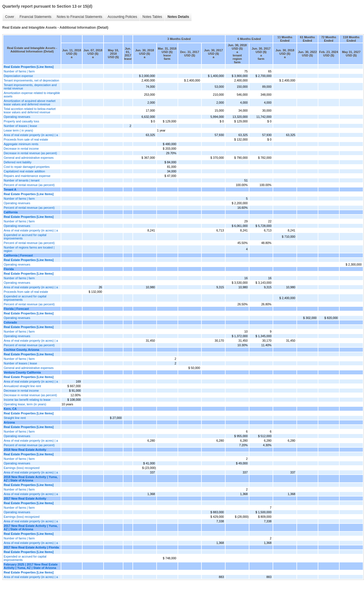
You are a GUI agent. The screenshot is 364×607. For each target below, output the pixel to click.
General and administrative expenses (29, 158)
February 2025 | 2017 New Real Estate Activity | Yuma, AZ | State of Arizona (31, 566)
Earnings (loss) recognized (22, 468)
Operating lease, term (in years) (25, 404)
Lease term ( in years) (18, 130)
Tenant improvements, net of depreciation (31, 80)
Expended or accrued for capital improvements (25, 237)
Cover (10, 17)
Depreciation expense (18, 76)
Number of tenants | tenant (22, 180)
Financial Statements (35, 17)
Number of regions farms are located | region (29, 249)
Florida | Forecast (16, 309)
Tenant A (10, 189)
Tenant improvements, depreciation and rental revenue (30, 87)
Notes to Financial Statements (79, 17)
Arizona (9, 422)
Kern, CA (10, 409)
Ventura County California (22, 372)
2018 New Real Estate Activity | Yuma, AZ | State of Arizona (31, 479)
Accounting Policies (122, 17)
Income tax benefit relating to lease (27, 400)
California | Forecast (18, 255)
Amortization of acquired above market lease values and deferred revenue (30, 103)
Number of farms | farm (19, 71)
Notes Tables (152, 17)
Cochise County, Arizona (21, 350)
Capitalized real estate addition (24, 171)
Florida (9, 269)
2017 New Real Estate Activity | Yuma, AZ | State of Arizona (31, 527)
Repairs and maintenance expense (27, 176)
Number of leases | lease (20, 126)
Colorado (10, 322)
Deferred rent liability (18, 162)
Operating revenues (17, 117)
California (11, 212)
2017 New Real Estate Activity (25, 498)
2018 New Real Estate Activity (25, 450)
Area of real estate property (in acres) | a (31, 135)
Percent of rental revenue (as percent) (29, 185)
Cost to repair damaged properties (27, 167)
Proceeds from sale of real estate (26, 139)
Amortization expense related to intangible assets (32, 95)
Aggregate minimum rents (21, 144)
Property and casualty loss (21, 121)
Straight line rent (15, 418)
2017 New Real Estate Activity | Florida (31, 547)
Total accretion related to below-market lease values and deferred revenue (30, 110)
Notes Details (178, 17)
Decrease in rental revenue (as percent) (30, 153)
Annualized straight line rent (22, 386)
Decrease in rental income (21, 149)
